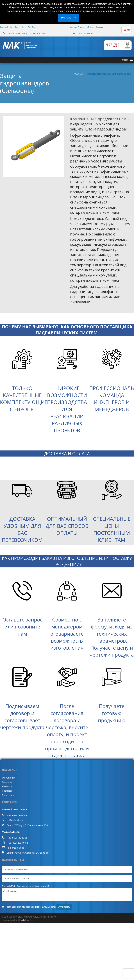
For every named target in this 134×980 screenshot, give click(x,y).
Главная (78, 74)
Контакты (7, 786)
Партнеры (8, 791)
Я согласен (66, 18)
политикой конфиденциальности (36, 907)
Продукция (8, 795)
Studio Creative (26, 920)
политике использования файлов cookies (103, 11)
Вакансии (7, 782)
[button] (125, 60)
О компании (9, 778)
